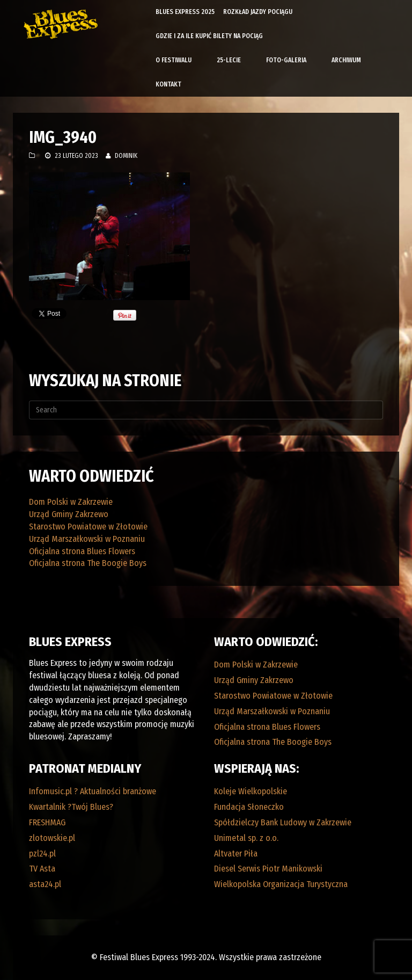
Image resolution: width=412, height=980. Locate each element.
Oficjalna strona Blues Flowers (82, 551)
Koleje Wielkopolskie (251, 791)
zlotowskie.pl (52, 838)
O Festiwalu (174, 60)
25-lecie (229, 60)
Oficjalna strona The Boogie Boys (88, 563)
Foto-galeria (286, 60)
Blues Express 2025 (185, 12)
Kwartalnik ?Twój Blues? (71, 807)
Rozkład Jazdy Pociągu (258, 12)
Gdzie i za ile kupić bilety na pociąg (209, 36)
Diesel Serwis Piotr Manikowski (268, 869)
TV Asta (42, 869)
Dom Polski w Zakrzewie (71, 502)
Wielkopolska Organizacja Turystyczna (281, 884)
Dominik (126, 156)
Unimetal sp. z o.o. (246, 838)
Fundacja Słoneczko (249, 807)
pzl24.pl (42, 854)
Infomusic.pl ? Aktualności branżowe (93, 791)
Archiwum (346, 60)
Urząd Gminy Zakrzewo (69, 514)
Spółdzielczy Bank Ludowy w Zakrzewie (283, 822)
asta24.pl (45, 884)
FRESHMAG (47, 822)
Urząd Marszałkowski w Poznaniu (87, 539)
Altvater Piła (236, 854)
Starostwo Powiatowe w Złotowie (88, 527)
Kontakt (168, 84)
